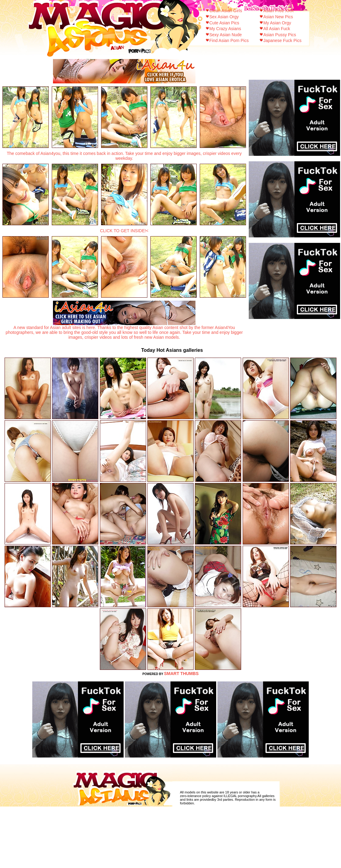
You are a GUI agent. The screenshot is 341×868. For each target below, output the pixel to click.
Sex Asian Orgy (224, 17)
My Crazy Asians (225, 29)
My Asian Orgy (277, 23)
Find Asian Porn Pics (229, 40)
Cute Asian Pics (224, 23)
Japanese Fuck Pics (282, 40)
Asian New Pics (278, 17)
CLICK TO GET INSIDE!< (124, 231)
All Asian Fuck (277, 29)
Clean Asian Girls (226, 11)
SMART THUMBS (181, 674)
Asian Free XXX (279, 11)
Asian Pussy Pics (280, 35)
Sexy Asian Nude (226, 35)
